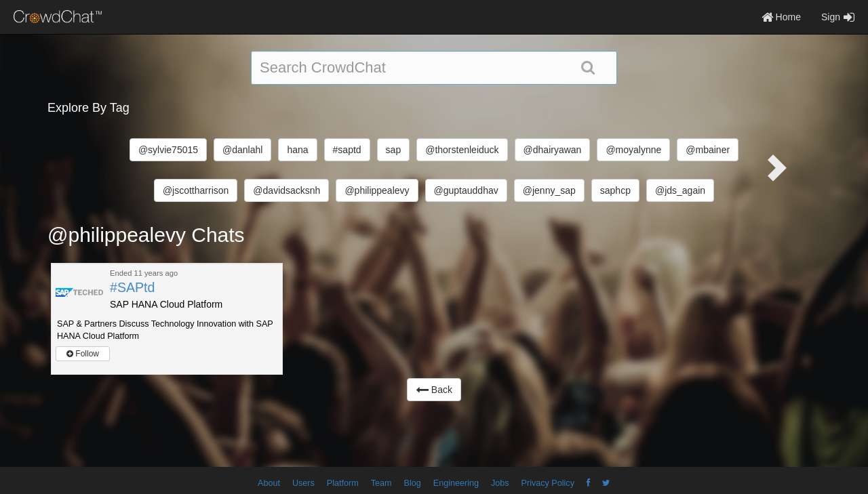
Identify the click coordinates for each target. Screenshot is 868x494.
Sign (838, 17)
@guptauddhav (466, 190)
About (269, 483)
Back (434, 390)
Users (303, 483)
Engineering (456, 483)
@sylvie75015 (168, 150)
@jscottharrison (196, 190)
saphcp (615, 190)
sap (394, 150)
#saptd (347, 150)
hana (297, 150)
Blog (413, 483)
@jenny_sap (549, 190)
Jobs (500, 483)
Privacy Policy (548, 483)
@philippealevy (377, 190)
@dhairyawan (553, 150)
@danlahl (242, 150)
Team (381, 483)
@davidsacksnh (287, 190)
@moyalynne (633, 150)
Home (781, 17)
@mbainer (708, 150)
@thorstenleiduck (462, 150)
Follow (83, 354)
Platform (343, 483)
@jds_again (680, 190)
